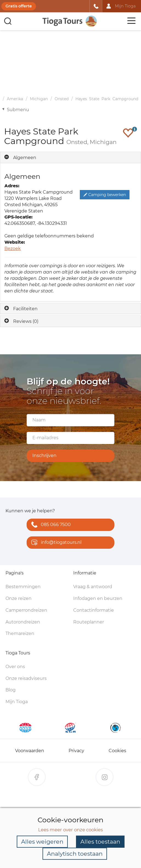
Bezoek (13, 248)
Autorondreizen (23, 622)
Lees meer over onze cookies (70, 829)
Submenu (18, 110)
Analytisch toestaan (75, 854)
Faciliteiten (25, 309)
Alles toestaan (100, 842)
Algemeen (25, 158)
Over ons (15, 667)
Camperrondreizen (26, 610)
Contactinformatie (94, 610)
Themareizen (20, 633)
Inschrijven (44, 455)
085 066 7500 (50, 525)
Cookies (117, 751)
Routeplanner (89, 622)
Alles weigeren (42, 842)
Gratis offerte (19, 6)
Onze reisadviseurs (26, 678)
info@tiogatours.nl (55, 543)
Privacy (76, 751)
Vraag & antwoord (93, 587)
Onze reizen (19, 598)
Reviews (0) (26, 321)
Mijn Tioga (17, 702)
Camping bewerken (105, 195)
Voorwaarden (30, 751)
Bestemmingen (23, 587)
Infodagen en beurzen (98, 598)
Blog (11, 690)
